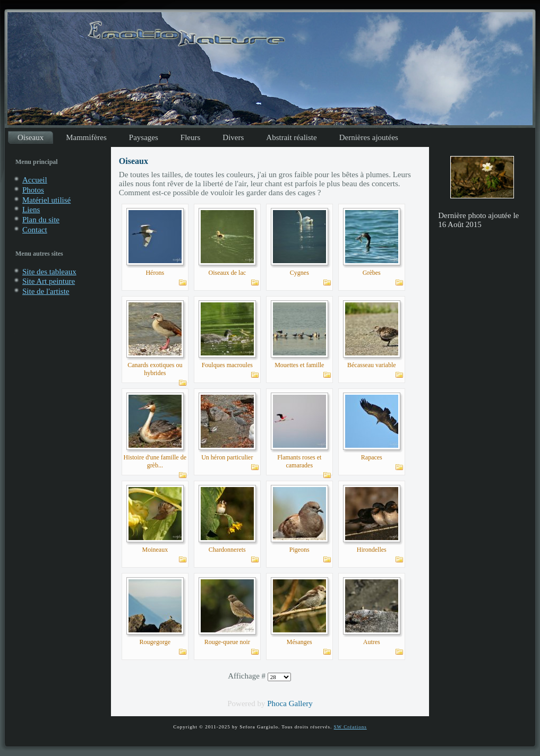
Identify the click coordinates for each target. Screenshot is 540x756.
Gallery (301, 703)
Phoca (277, 703)
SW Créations (350, 727)
